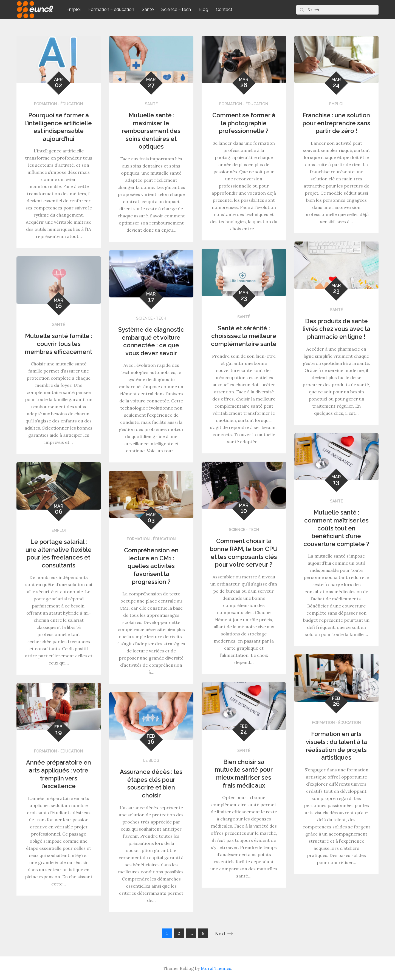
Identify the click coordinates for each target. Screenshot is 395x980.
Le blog (151, 760)
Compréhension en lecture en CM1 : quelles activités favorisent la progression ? (151, 566)
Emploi (74, 9)
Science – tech (176, 9)
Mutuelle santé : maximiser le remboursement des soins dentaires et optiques (151, 131)
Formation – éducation (111, 9)
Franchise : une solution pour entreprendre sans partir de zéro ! (336, 123)
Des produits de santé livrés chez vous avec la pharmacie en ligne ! (336, 329)
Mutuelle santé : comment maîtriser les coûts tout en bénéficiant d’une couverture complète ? (336, 528)
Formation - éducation (59, 104)
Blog (203, 9)
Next (224, 933)
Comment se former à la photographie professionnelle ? (244, 123)
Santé (148, 9)
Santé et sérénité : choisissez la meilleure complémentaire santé (244, 336)
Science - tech (151, 318)
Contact (224, 9)
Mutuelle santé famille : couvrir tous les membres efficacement (59, 344)
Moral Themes (216, 968)
